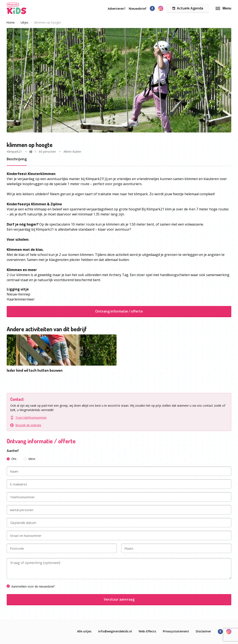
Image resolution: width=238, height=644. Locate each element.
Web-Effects (147, 631)
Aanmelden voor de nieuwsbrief (31, 586)
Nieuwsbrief (138, 9)
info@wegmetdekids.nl (115, 631)
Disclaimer (203, 631)
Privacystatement (176, 631)
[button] (119, 80)
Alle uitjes (84, 631)
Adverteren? (117, 9)
